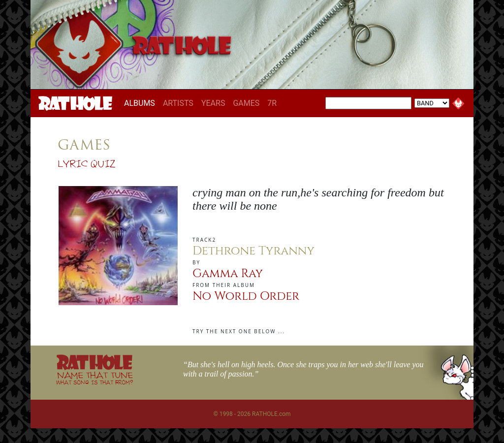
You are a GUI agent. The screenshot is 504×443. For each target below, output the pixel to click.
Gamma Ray (228, 274)
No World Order (246, 296)
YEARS (213, 103)
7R (272, 103)
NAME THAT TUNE (94, 378)
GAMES (246, 103)
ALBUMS (142, 103)
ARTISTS (178, 103)
